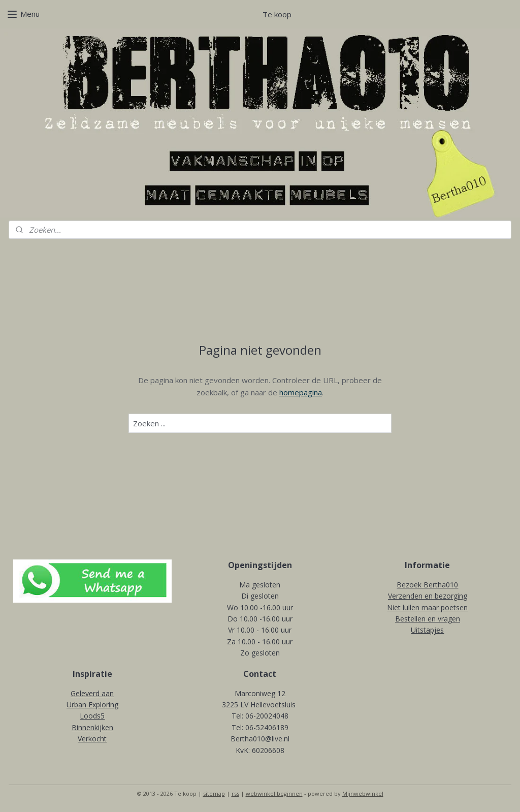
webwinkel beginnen (274, 793)
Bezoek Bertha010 (427, 585)
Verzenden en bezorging (428, 596)
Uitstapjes (427, 630)
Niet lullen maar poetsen (427, 607)
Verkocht (92, 739)
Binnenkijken (92, 727)
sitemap (214, 793)
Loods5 (92, 716)
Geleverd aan (92, 693)
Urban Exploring (92, 705)
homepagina (301, 392)
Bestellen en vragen (428, 619)
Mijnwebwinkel (363, 793)
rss (235, 793)
